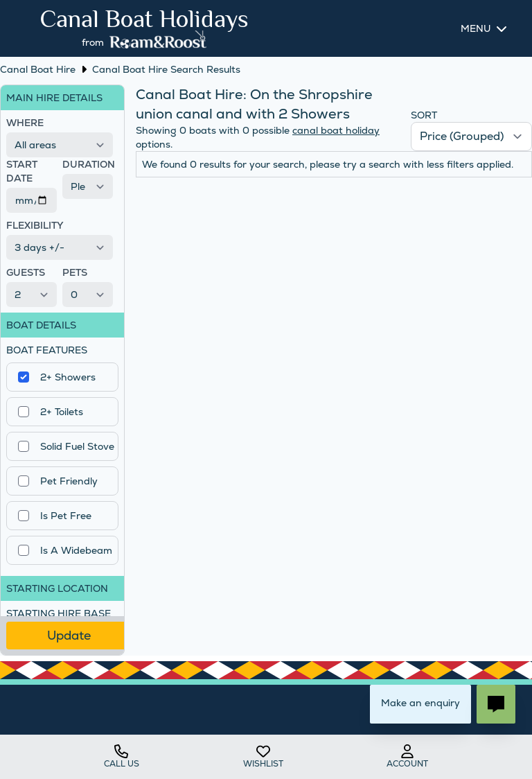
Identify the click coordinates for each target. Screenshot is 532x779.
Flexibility (35, 225)
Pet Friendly (69, 481)
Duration (88, 164)
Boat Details (41, 325)
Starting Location (57, 588)
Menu (476, 28)
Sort (424, 115)
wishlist (263, 757)
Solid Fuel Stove (77, 446)
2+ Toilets (62, 412)
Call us (122, 757)
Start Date (22, 171)
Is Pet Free (66, 516)
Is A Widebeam (76, 550)
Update (69, 635)
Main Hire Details (54, 98)
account (407, 757)
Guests (26, 272)
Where (25, 123)
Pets (75, 272)
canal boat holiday (336, 130)
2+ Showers (68, 377)
